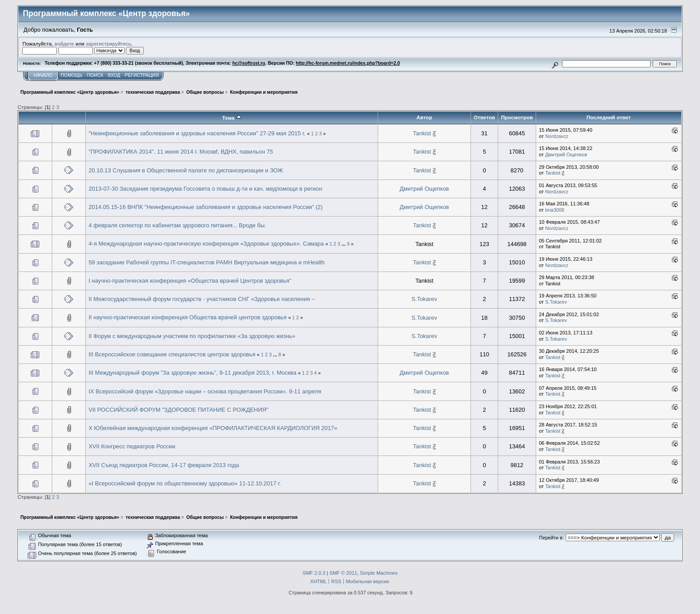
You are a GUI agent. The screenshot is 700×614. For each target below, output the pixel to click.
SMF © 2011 (343, 573)
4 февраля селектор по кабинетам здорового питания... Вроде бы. (177, 225)
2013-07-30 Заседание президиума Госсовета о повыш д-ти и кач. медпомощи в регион (205, 189)
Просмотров (517, 117)
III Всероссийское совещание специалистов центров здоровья (172, 354)
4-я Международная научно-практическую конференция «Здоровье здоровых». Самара (206, 244)
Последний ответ (609, 117)
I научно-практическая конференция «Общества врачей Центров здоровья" (190, 281)
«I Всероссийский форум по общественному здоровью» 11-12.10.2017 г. (185, 483)
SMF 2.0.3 (314, 573)
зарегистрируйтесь (108, 44)
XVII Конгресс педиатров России (132, 446)
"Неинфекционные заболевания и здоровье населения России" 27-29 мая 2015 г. (197, 133)
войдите (64, 44)
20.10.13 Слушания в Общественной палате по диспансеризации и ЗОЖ (186, 170)
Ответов (484, 117)
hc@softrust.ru (249, 63)
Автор (424, 117)
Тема (231, 118)
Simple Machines (379, 573)
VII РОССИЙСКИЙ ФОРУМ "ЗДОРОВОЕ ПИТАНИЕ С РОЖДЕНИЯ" (178, 410)
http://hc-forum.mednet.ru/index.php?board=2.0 (348, 63)
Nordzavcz (557, 136)
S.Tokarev (424, 299)
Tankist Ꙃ (424, 133)
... (344, 244)
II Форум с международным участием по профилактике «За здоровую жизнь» (192, 336)
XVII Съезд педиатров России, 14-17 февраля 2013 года (164, 465)
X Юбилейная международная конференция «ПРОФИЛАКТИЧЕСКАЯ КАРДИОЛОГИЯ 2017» (213, 428)
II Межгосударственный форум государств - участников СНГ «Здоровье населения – (202, 299)
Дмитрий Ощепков (566, 155)
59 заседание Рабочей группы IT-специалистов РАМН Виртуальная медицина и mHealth (206, 262)
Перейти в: (552, 538)
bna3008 (555, 210)
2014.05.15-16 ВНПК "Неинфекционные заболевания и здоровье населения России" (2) (205, 207)
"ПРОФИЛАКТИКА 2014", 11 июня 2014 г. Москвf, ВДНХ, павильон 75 (181, 152)
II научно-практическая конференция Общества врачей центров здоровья (187, 317)
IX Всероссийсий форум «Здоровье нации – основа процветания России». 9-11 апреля (205, 391)
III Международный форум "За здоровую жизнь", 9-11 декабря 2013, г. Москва (192, 373)
